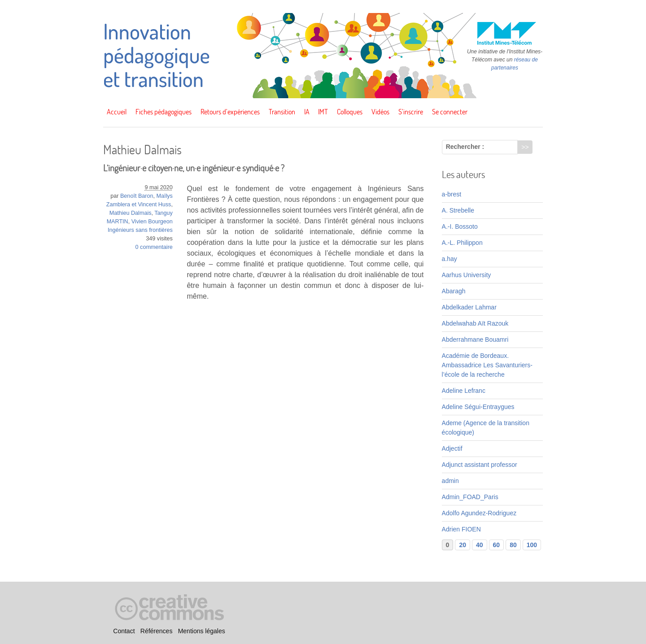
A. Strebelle (458, 210)
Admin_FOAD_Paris (470, 497)
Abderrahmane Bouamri (475, 339)
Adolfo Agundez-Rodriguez (479, 513)
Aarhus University (467, 275)
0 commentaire (154, 247)
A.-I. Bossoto (460, 226)
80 (513, 545)
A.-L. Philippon (462, 243)
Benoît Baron (137, 196)
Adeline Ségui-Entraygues (478, 407)
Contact (124, 631)
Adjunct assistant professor (480, 465)
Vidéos (380, 112)
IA (307, 112)
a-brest (452, 194)
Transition (282, 112)
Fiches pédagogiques (164, 112)
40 (480, 545)
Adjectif (452, 448)
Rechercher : (465, 147)
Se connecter (450, 112)
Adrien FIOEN (461, 529)
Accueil (117, 112)
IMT (323, 112)
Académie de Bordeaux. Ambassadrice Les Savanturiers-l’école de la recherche (487, 365)
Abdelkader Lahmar (469, 307)
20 (463, 545)
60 (497, 545)
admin (450, 481)
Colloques (350, 112)
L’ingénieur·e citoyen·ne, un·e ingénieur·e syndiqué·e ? (194, 168)
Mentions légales (202, 631)
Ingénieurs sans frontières (140, 230)
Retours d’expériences (230, 112)
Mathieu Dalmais (131, 213)
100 (532, 545)
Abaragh (454, 291)
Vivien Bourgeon (152, 222)
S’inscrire (411, 112)
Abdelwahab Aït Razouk (475, 323)
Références (157, 631)
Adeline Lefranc (464, 391)
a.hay (450, 259)
